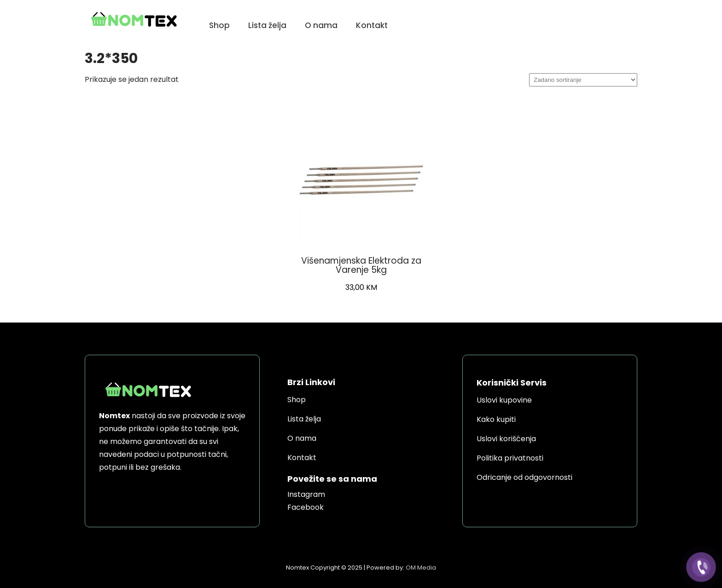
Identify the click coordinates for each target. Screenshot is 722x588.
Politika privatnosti (510, 458)
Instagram (306, 494)
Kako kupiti (496, 419)
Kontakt (372, 25)
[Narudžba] (583, 80)
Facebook (306, 507)
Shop (219, 25)
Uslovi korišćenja (506, 439)
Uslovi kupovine (504, 400)
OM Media (421, 568)
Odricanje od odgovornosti (524, 477)
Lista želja (267, 25)
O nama (321, 25)
